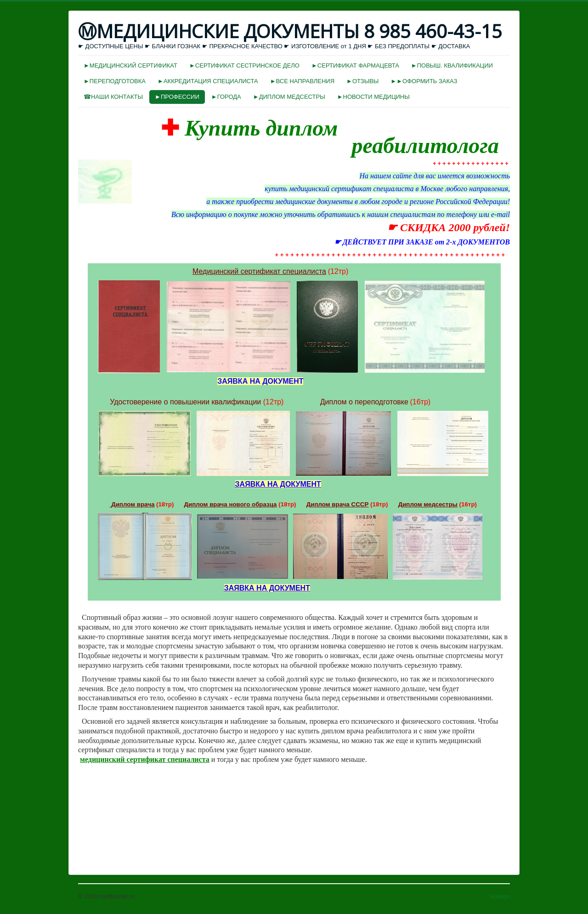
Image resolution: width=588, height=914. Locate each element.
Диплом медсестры (428, 504)
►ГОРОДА (226, 97)
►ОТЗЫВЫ (362, 81)
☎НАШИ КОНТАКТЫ (113, 97)
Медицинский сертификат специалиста (259, 271)
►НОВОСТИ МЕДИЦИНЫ (373, 97)
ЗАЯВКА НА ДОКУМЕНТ (278, 484)
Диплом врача (133, 504)
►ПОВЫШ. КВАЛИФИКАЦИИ (452, 65)
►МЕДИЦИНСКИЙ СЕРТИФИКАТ (130, 65)
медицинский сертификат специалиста (145, 759)
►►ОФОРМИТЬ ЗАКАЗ (424, 81)
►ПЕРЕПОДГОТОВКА (115, 81)
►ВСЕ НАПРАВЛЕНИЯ (302, 81)
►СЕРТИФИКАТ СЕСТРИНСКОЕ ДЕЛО (244, 65)
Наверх (500, 896)
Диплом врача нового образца (231, 504)
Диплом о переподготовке (364, 402)
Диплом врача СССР (338, 504)
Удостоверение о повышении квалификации (185, 402)
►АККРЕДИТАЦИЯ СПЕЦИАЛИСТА (208, 81)
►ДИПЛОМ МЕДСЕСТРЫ (289, 97)
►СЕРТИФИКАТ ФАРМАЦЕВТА (355, 65)
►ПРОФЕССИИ (177, 97)
